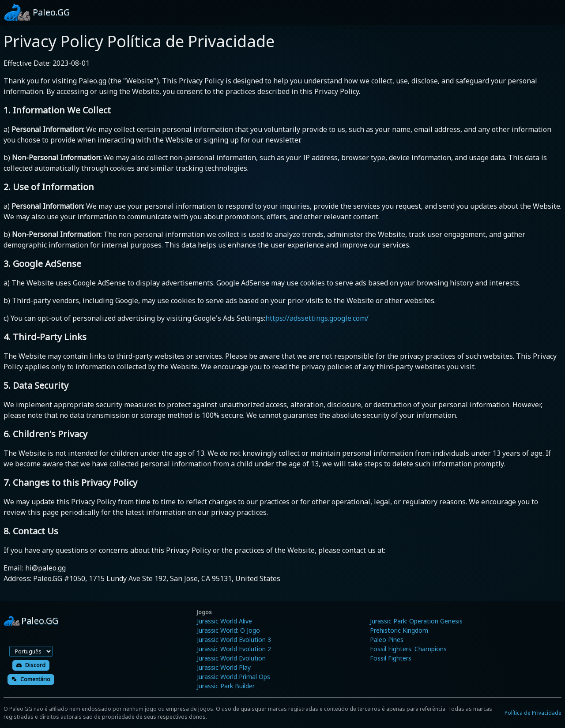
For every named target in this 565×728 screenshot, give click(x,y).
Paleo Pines (387, 640)
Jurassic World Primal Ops (234, 677)
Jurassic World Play (224, 667)
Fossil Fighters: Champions (408, 649)
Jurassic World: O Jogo (228, 630)
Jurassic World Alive (224, 621)
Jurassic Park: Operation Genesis (416, 621)
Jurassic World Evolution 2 (234, 649)
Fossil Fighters (391, 658)
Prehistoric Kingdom (399, 630)
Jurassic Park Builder (226, 686)
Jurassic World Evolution (231, 658)
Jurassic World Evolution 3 (234, 640)
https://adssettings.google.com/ (317, 318)
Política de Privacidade (533, 713)
